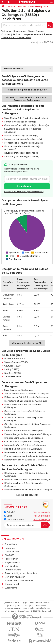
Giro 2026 (9, 555)
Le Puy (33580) (12, 369)
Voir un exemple (42, 512)
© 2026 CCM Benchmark (41, 611)
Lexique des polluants (27, 495)
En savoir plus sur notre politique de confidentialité (24, 192)
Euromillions (11, 544)
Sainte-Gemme (36, 31)
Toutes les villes (13, 377)
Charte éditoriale (35, 603)
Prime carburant (13, 570)
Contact (11, 606)
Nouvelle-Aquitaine (39, 6)
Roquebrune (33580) (14, 358)
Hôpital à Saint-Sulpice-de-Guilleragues (23, 449)
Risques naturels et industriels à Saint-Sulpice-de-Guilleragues (27, 99)
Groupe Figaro (24, 611)
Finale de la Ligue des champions (21, 573)
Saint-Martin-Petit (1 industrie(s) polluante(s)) (26, 118)
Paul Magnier (11, 559)
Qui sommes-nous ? (12, 603)
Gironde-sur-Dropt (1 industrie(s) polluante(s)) (26, 125)
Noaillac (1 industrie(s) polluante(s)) (21, 136)
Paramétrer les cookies (32, 608)
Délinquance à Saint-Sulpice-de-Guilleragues (26, 397)
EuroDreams (11, 588)
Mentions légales (10, 611)
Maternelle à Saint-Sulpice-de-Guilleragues (25, 445)
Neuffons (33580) (13, 373)
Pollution (23, 6)
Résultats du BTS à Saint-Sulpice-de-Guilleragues (28, 490)
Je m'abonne (24, 186)
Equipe (24, 603)
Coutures (6, 34)
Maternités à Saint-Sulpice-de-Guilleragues (25, 452)
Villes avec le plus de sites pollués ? (27, 90)
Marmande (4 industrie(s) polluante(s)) (23, 139)
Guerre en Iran (12, 552)
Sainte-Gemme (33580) (16, 362)
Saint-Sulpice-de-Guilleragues (19, 390)
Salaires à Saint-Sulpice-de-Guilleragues (24, 431)
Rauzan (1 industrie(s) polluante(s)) (21, 153)
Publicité (47, 603)
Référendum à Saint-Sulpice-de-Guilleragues (26, 460)
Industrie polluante (13, 69)
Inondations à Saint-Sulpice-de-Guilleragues (26, 401)
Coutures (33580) (13, 366)
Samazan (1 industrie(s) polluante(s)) (22, 157)
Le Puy (16, 34)
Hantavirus (10, 548)
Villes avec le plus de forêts (27, 343)
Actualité (11, 6)
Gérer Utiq (46, 608)
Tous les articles (22, 606)
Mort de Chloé (12, 566)
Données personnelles (12, 608)
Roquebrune (20, 31)
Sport (8, 516)
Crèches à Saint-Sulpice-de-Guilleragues (24, 442)
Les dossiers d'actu (14, 520)
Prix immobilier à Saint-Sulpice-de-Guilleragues (28, 456)
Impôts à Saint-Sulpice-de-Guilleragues (23, 438)
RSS (32, 606)
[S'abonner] (27, 525)
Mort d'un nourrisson (15, 577)
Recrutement (40, 606)
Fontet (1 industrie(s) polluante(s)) (21, 122)
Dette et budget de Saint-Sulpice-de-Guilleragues (28, 434)
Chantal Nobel (12, 584)
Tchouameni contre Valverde (19, 580)
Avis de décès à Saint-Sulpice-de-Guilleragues (26, 394)
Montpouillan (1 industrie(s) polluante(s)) (24, 143)
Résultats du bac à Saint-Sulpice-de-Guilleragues (28, 480)
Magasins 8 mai (12, 562)
